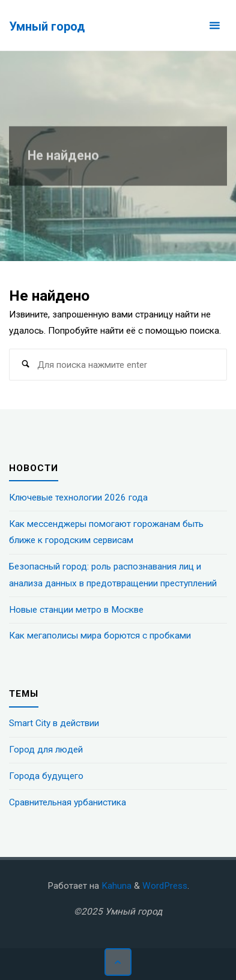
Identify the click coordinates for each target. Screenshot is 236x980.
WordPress (165, 886)
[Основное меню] (214, 26)
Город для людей (46, 750)
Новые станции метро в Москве (76, 610)
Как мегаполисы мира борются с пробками (100, 636)
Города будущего (46, 776)
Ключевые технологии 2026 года (78, 498)
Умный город (47, 26)
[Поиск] (25, 365)
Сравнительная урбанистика (68, 802)
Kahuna (115, 886)
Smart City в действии (54, 723)
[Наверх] (118, 962)
